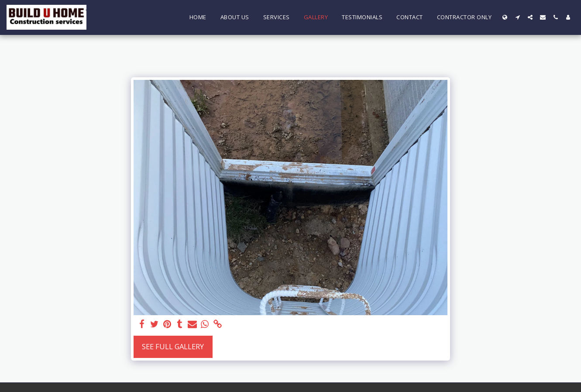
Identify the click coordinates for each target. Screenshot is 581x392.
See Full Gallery (173, 346)
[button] (517, 17)
